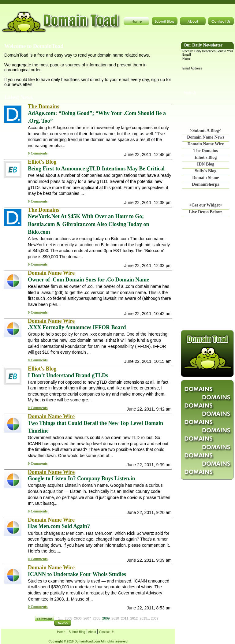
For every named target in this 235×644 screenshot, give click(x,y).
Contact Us (107, 632)
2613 (143, 618)
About (92, 632)
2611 (125, 618)
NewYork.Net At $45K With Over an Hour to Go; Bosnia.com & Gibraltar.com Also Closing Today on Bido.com (88, 224)
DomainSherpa (206, 184)
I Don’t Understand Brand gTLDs (68, 375)
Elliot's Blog (206, 157)
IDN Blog (206, 164)
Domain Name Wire (206, 144)
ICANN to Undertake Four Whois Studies (77, 574)
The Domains (206, 151)
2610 (115, 618)
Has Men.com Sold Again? (59, 526)
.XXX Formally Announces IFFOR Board (77, 327)
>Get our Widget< (206, 205)
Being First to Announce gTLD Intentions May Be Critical (96, 169)
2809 (155, 618)
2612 (134, 618)
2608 (96, 618)
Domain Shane (206, 178)
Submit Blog (77, 632)
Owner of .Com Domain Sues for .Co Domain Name (88, 280)
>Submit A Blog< (206, 130)
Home (61, 632)
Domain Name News (205, 137)
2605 (68, 618)
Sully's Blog (206, 171)
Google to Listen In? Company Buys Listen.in (82, 478)
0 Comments (38, 153)
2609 (106, 618)
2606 (78, 618)
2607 (87, 618)
